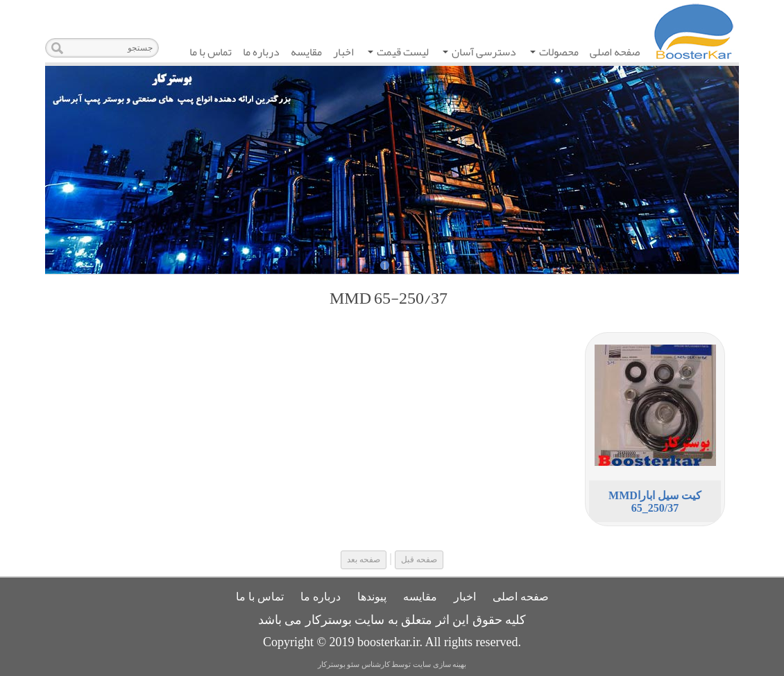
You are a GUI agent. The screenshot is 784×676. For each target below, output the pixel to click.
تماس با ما (211, 52)
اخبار (343, 52)
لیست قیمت (398, 53)
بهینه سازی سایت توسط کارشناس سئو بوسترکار (392, 665)
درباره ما (261, 52)
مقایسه (306, 52)
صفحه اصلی (615, 52)
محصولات (554, 53)
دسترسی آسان (479, 53)
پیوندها (372, 597)
